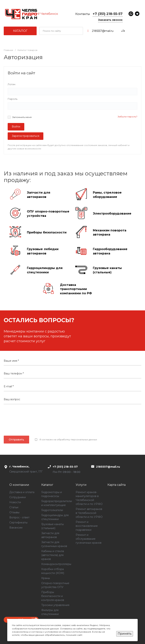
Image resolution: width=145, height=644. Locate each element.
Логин (11, 84)
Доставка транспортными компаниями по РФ (76, 289)
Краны (46, 578)
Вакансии (16, 528)
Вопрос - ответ (19, 517)
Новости (15, 502)
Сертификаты (18, 523)
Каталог (20, 31)
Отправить (16, 440)
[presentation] (72, 422)
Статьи (14, 507)
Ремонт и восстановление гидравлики (87, 526)
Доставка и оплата (22, 492)
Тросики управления (55, 605)
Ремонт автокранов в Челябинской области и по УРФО (89, 513)
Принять (125, 634)
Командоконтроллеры (56, 564)
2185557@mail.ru (103, 31)
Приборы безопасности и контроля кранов (53, 596)
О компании (19, 485)
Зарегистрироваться (26, 136)
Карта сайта (117, 485)
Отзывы (14, 512)
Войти (16, 127)
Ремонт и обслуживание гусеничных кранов (89, 539)
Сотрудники (18, 497)
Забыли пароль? (128, 117)
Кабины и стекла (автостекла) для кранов (53, 555)
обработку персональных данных (77, 439)
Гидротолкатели (52, 510)
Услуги (81, 485)
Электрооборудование (112, 214)
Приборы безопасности (47, 232)
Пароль (13, 99)
